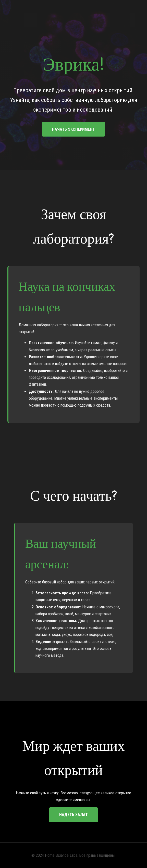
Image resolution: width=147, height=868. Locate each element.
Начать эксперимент (73, 129)
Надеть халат (73, 815)
